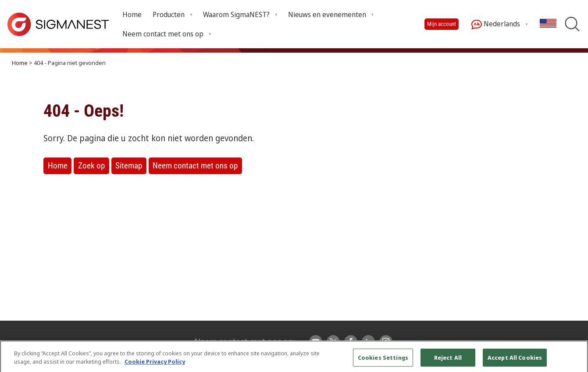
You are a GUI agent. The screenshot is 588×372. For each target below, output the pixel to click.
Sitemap (129, 166)
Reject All (448, 361)
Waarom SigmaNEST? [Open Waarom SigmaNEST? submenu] (236, 14)
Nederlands (496, 24)
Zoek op (91, 166)
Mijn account (442, 24)
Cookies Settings (383, 361)
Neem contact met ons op (195, 166)
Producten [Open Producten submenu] (169, 14)
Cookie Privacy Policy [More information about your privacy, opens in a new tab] (155, 365)
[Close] (574, 361)
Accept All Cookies (515, 361)
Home (132, 14)
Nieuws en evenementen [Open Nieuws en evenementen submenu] (327, 14)
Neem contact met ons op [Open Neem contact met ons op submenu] (163, 34)
